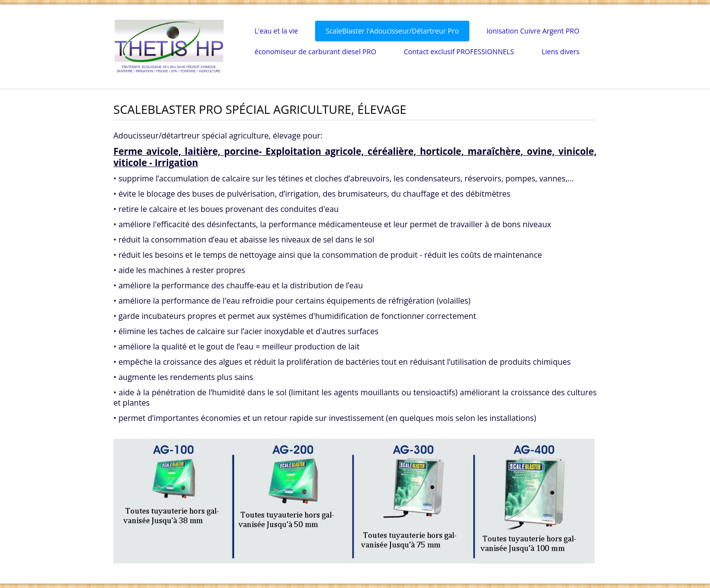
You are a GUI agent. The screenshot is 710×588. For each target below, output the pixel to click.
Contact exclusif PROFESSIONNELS (459, 52)
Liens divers (560, 52)
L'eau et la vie (276, 31)
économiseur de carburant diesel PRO (315, 52)
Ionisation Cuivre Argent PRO (533, 31)
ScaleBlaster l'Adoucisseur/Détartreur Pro (392, 31)
